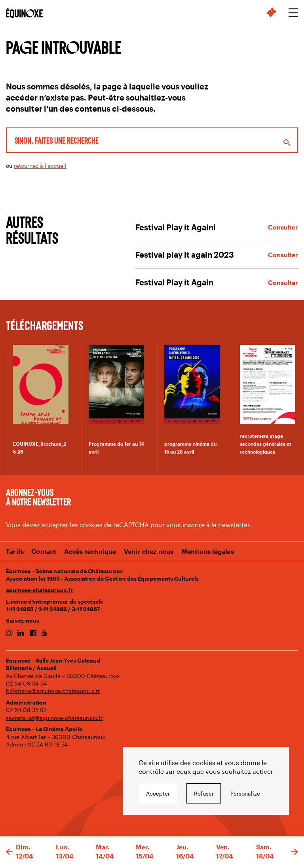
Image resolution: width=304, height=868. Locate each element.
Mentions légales (208, 551)
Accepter (158, 793)
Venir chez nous (149, 551)
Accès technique (90, 551)
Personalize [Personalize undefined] (245, 793)
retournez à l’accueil (40, 166)
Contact (44, 551)
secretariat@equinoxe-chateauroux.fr (54, 718)
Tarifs (15, 551)
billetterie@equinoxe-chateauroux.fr (53, 691)
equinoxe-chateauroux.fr (39, 590)
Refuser (204, 793)
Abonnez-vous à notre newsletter (38, 497)
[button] (9, 852)
